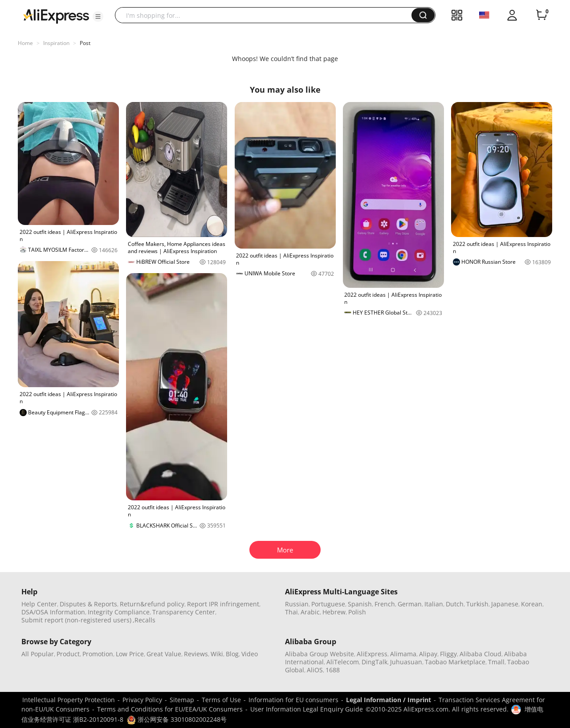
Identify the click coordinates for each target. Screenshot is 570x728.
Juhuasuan (406, 662)
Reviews (196, 654)
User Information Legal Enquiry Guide (307, 709)
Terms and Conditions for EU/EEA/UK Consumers (170, 709)
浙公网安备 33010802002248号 (177, 719)
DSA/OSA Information (53, 612)
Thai (291, 612)
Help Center (39, 604)
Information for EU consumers (293, 700)
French (385, 604)
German (410, 604)
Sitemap (182, 700)
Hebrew (334, 612)
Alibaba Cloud (480, 654)
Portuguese (328, 604)
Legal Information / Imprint (389, 700)
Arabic (310, 612)
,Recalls (144, 620)
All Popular (38, 654)
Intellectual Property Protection (69, 700)
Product (68, 654)
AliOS (315, 670)
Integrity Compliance (119, 612)
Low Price (130, 654)
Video (250, 654)
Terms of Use (221, 700)
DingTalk (375, 662)
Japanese (505, 604)
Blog (232, 654)
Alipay (428, 654)
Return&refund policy (152, 604)
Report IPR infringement (223, 604)
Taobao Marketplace (455, 662)
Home (25, 43)
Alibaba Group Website (320, 654)
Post (85, 43)
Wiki (217, 654)
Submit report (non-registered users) (76, 620)
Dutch (455, 604)
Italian (434, 604)
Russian (297, 604)
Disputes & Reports (88, 604)
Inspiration (56, 43)
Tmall (496, 662)
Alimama (403, 654)
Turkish (477, 604)
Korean (532, 604)
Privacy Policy (142, 700)
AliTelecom (343, 662)
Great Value (164, 654)
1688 (333, 670)
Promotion (98, 654)
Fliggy (448, 654)
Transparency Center (184, 612)
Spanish (360, 604)
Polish (357, 612)
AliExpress (372, 654)
